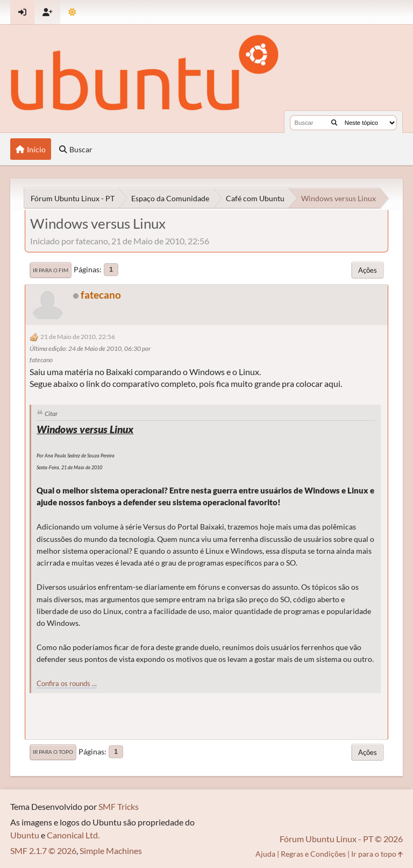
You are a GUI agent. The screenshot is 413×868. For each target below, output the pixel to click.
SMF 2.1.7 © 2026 (43, 851)
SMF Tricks (119, 806)
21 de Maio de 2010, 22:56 (78, 337)
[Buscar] (334, 123)
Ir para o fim (51, 270)
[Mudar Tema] (72, 12)
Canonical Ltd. (73, 835)
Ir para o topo (53, 752)
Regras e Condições (313, 854)
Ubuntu (25, 835)
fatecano (101, 295)
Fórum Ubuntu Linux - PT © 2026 (341, 839)
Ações (368, 270)
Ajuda (265, 854)
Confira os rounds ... (67, 683)
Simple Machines (111, 851)
